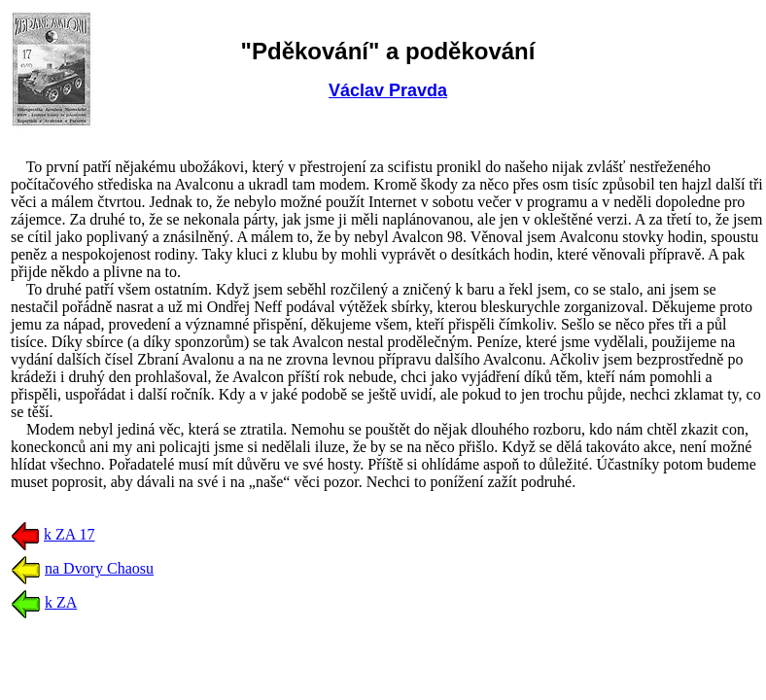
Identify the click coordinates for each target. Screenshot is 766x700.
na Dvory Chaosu (99, 568)
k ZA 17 (69, 534)
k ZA (61, 602)
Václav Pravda (388, 90)
